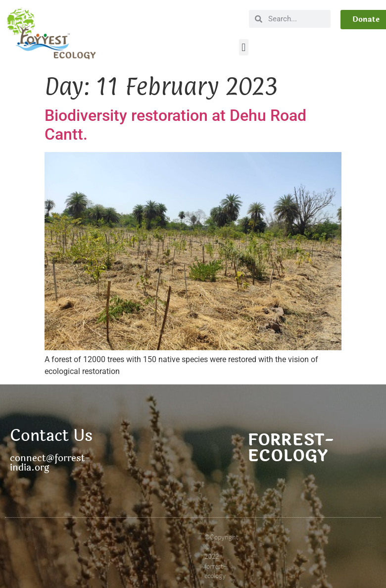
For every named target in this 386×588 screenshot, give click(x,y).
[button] (244, 47)
